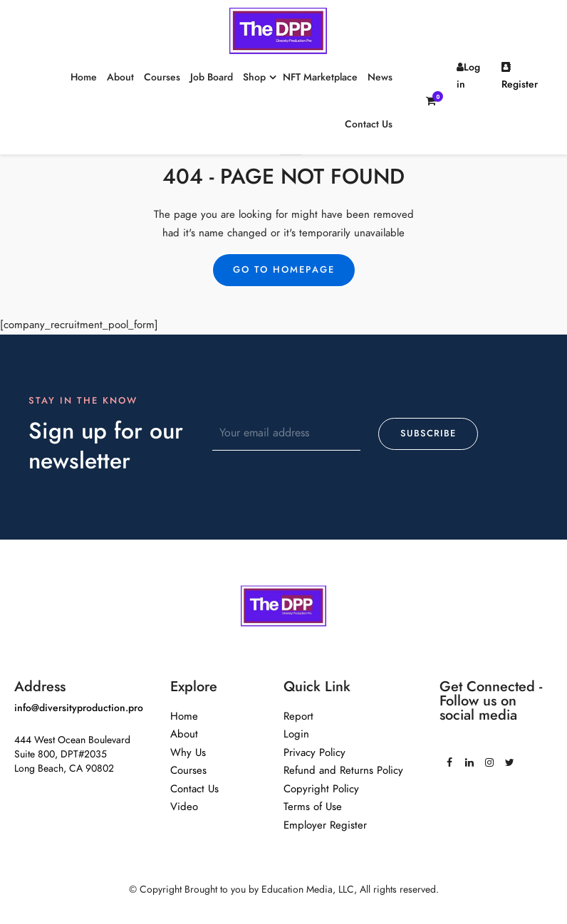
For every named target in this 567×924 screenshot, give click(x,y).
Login (296, 734)
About (120, 77)
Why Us (188, 752)
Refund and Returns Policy (343, 770)
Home (84, 77)
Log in (468, 76)
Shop (254, 77)
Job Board (212, 77)
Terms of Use (313, 807)
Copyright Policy (321, 789)
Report (298, 716)
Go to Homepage (284, 270)
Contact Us (369, 124)
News (380, 77)
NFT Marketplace (320, 77)
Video (184, 807)
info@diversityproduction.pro (79, 708)
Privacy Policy (314, 752)
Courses (162, 77)
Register (520, 77)
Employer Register (325, 825)
